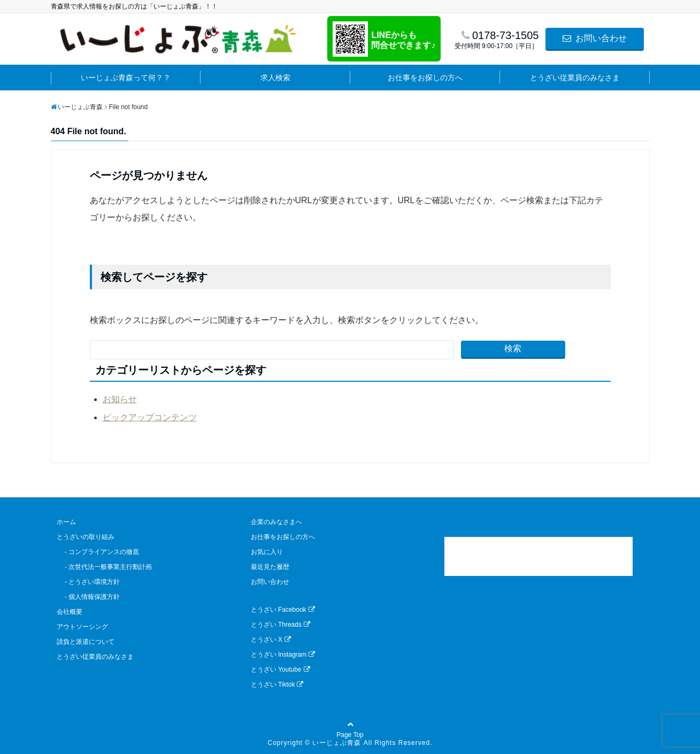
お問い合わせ (595, 38)
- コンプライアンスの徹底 (98, 552)
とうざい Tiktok (277, 684)
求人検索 (275, 78)
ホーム (66, 522)
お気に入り (267, 552)
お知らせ (120, 399)
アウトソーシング (82, 627)
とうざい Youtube (280, 670)
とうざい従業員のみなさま (575, 78)
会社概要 (70, 612)
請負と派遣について (86, 642)
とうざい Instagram (283, 655)
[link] (539, 556)
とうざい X (271, 640)
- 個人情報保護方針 (89, 597)
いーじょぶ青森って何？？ (126, 78)
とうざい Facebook (283, 610)
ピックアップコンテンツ (150, 417)
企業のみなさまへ (276, 522)
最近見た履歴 (270, 567)
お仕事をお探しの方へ (425, 78)
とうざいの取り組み (86, 537)
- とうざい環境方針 (89, 582)
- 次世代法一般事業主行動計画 (105, 567)
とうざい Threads (280, 625)
